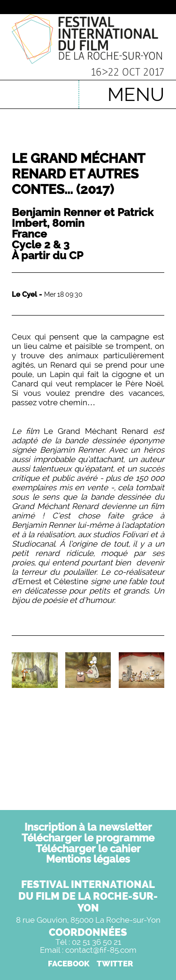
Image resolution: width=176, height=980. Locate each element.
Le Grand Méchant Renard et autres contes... (78, 174)
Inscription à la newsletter (88, 827)
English (57, 90)
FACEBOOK (69, 964)
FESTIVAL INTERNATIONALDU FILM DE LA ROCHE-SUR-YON (88, 896)
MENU (136, 94)
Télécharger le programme (88, 838)
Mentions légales (88, 859)
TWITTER (115, 964)
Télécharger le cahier (88, 849)
